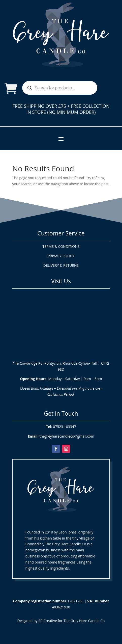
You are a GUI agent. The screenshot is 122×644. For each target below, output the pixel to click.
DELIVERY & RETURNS (61, 265)
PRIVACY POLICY (61, 256)
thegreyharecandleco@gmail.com (67, 436)
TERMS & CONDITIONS (61, 246)
